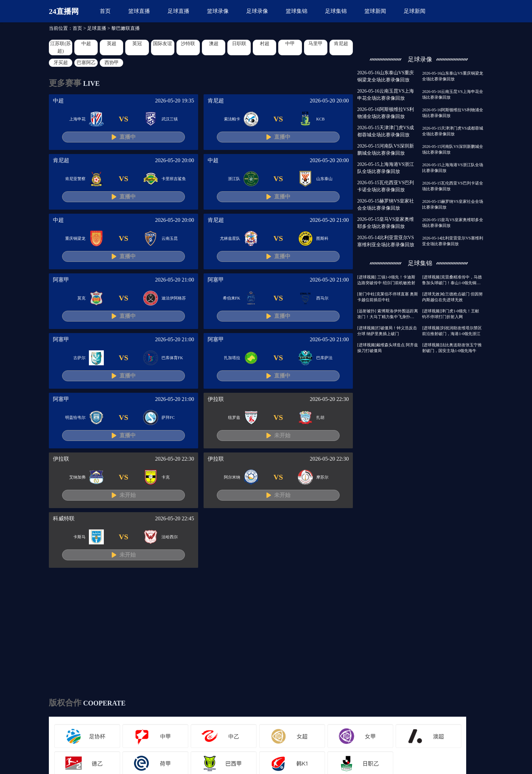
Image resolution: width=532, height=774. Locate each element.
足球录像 (257, 11)
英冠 (137, 44)
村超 (265, 44)
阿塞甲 (61, 280)
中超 (86, 44)
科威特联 (64, 518)
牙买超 (61, 63)
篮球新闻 (375, 11)
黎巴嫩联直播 (126, 28)
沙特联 (188, 44)
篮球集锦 (297, 11)
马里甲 (316, 44)
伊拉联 (216, 399)
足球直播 (178, 11)
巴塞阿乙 (86, 63)
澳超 (214, 44)
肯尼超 (341, 44)
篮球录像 (218, 11)
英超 (112, 44)
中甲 (290, 44)
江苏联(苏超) (61, 47)
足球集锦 (336, 11)
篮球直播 (139, 11)
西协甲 (112, 63)
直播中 (128, 137)
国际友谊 (163, 44)
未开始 (282, 435)
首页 (105, 11)
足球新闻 (415, 11)
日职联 (239, 44)
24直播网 (64, 11)
